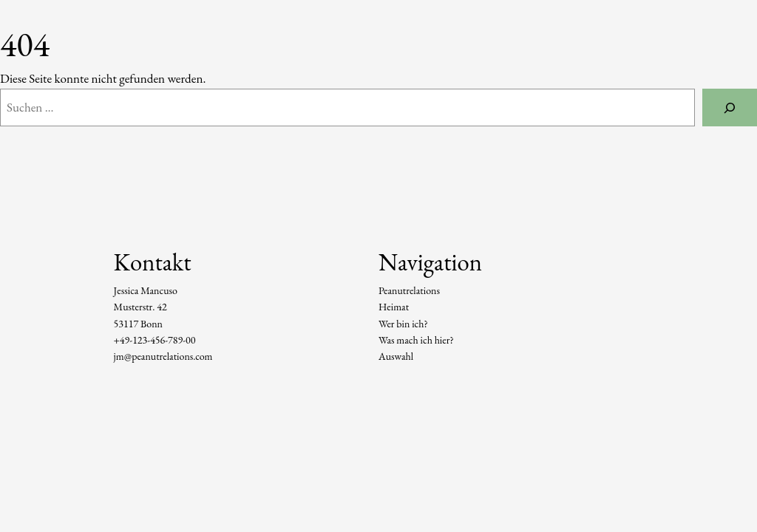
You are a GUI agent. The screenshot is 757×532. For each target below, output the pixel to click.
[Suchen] (730, 108)
